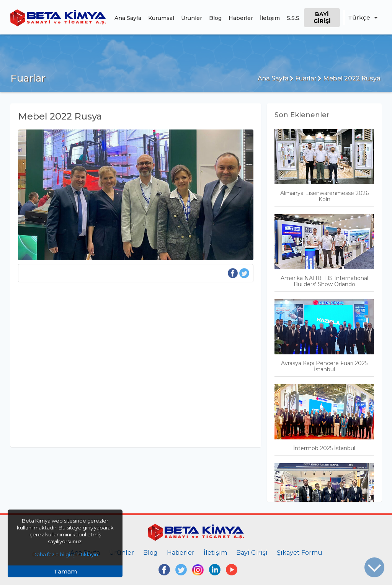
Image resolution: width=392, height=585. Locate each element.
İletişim (270, 18)
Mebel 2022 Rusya (349, 78)
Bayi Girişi (322, 18)
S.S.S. (294, 18)
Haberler (241, 18)
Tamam (65, 571)
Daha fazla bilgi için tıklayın (65, 554)
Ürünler (192, 18)
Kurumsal (161, 18)
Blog (215, 18)
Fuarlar (303, 78)
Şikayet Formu (300, 553)
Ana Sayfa (128, 18)
